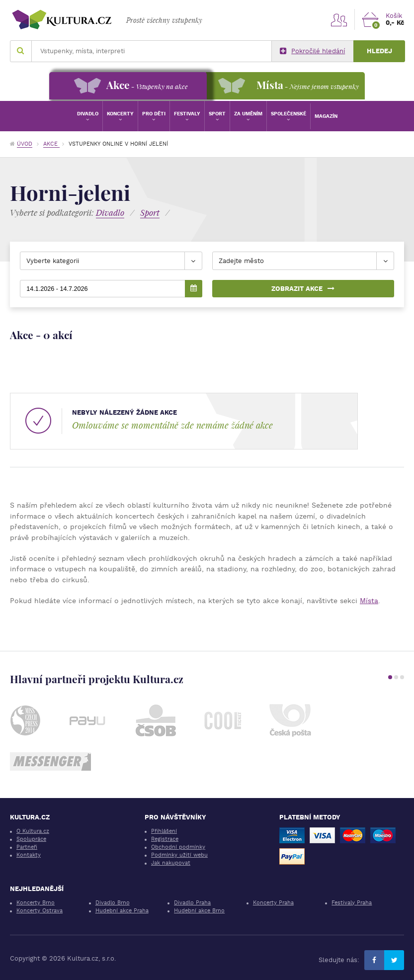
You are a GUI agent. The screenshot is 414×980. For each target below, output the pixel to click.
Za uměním (248, 114)
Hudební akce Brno (199, 911)
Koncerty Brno (36, 903)
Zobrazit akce (303, 289)
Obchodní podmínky (178, 847)
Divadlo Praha (192, 903)
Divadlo (88, 114)
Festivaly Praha (352, 903)
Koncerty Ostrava (40, 911)
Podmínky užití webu (179, 855)
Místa (369, 601)
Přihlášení (164, 831)
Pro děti (154, 114)
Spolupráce (31, 839)
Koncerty (120, 114)
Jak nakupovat (171, 863)
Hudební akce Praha (122, 911)
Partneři (27, 847)
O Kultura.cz (33, 831)
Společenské (289, 114)
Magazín (326, 116)
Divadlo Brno (113, 903)
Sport (217, 114)
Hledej (379, 51)
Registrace (165, 839)
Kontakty (29, 855)
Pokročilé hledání (312, 51)
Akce (51, 144)
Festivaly (187, 114)
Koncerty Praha (273, 903)
